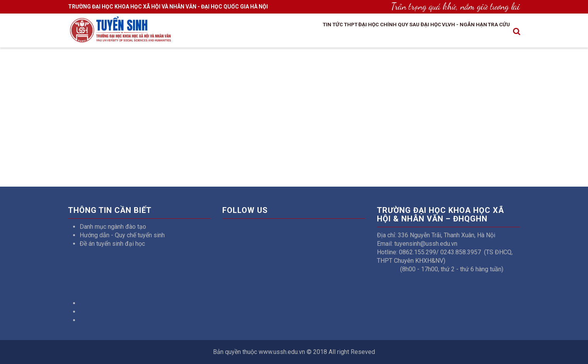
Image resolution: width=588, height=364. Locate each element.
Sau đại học (402, 32)
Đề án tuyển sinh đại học (112, 244)
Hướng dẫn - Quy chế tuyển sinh (122, 235)
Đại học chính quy (350, 32)
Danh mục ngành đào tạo (113, 227)
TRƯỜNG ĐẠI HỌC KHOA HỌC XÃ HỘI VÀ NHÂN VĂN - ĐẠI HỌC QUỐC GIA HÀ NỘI (168, 7)
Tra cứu (495, 32)
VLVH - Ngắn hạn (451, 32)
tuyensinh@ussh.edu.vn (426, 244)
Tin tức (283, 32)
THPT (308, 32)
